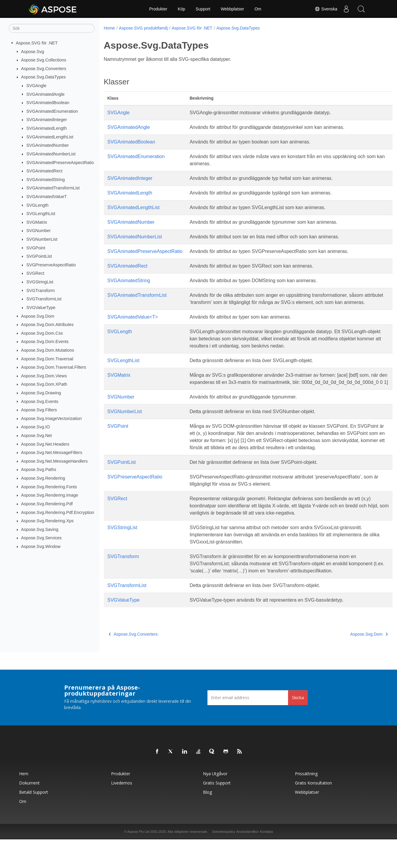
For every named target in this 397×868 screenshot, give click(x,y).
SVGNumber (39, 231)
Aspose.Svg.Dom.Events (45, 342)
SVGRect (35, 273)
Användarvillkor (248, 860)
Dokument (29, 811)
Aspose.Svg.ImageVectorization (51, 418)
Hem (24, 802)
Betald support (34, 821)
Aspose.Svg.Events (40, 401)
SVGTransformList (44, 299)
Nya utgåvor (215, 802)
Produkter (158, 9)
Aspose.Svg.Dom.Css (42, 333)
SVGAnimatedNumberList (51, 154)
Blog (207, 821)
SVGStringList (40, 282)
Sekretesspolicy (224, 860)
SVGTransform (40, 290)
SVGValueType (41, 308)
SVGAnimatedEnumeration (52, 111)
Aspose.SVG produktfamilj (143, 28)
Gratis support (217, 811)
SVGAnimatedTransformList (53, 188)
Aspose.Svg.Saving (40, 529)
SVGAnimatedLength (46, 128)
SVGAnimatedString (46, 180)
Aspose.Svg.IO (36, 427)
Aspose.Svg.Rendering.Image (50, 495)
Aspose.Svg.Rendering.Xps (47, 521)
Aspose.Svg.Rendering (43, 478)
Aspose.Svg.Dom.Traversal (47, 359)
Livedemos (122, 811)
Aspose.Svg (33, 51)
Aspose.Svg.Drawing (41, 393)
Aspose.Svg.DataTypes (44, 77)
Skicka (298, 726)
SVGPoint (36, 248)
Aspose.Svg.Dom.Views (44, 376)
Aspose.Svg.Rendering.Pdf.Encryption (58, 512)
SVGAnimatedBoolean (48, 103)
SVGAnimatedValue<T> (133, 324)
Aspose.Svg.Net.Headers (45, 444)
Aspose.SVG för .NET (37, 43)
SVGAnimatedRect (44, 171)
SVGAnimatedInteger (47, 120)
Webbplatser (232, 9)
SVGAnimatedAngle (45, 94)
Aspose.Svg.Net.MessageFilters (52, 452)
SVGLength (37, 205)
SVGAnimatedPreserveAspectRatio (60, 162)
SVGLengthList (41, 214)
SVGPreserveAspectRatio (51, 265)
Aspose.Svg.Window (41, 546)
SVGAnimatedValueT (47, 197)
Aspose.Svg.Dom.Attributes (47, 325)
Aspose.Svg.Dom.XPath (44, 384)
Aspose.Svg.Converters (44, 69)
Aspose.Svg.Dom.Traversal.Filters (54, 367)
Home (109, 28)
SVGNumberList (42, 239)
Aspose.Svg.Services (41, 538)
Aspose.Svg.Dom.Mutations (48, 350)
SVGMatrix (37, 222)
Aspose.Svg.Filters (39, 410)
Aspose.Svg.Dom (38, 316)
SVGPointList (39, 256)
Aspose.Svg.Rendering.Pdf (47, 504)
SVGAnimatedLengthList (50, 137)
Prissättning (306, 802)
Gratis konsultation (313, 811)
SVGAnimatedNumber (47, 145)
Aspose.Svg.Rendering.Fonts (49, 486)
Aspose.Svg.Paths (39, 469)
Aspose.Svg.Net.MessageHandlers (54, 461)
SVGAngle (36, 86)
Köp (181, 9)
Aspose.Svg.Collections (44, 60)
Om (258, 9)
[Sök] (52, 28)
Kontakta (266, 860)
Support (203, 9)
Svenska (326, 9)
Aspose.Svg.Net (37, 435)
